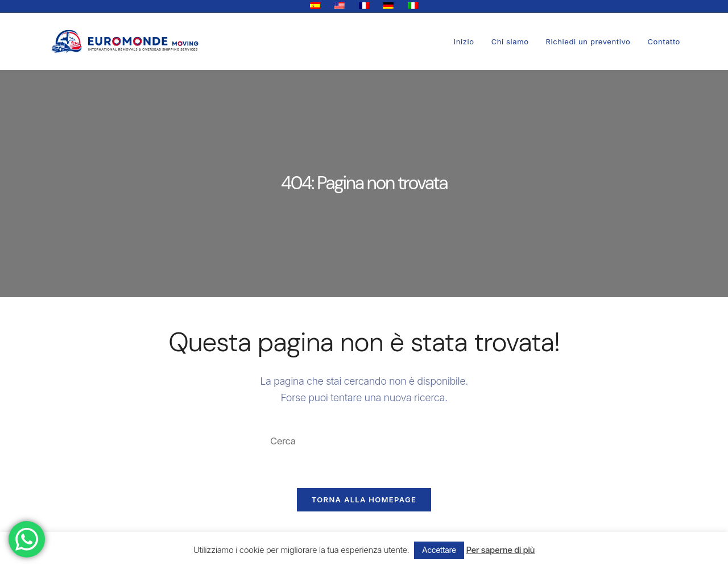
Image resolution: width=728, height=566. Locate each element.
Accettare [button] (439, 550)
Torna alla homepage (364, 502)
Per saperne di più (500, 550)
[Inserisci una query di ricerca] (364, 441)
